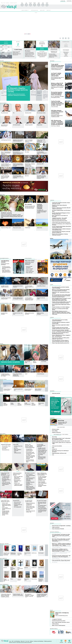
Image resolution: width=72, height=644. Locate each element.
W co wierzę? (28, 204)
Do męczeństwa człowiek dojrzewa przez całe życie (29, 450)
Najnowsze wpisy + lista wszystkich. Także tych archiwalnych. (63, 423)
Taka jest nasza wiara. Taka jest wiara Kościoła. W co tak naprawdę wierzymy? (30, 207)
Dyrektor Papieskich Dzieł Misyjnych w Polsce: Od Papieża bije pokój (61, 213)
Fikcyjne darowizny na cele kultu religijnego (61, 307)
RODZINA (6, 499)
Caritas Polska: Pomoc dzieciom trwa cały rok (5, 501)
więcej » (42, 58)
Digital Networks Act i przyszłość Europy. (57, 88)
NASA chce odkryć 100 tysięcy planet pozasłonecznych (18, 478)
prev (46, 386)
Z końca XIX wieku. (55, 107)
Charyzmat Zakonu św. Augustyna (18, 505)
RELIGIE (42, 471)
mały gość (42, 10)
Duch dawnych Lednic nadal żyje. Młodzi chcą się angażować (30, 453)
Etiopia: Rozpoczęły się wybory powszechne (61, 343)
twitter (69, 38)
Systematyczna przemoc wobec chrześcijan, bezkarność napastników (30, 479)
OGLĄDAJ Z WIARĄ (3, 379)
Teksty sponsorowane (4, 584)
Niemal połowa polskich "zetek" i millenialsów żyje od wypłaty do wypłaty (61, 439)
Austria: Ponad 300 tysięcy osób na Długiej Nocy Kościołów (61, 224)
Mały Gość (23, 641)
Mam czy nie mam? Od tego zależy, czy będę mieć (42, 503)
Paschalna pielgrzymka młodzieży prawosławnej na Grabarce (30, 484)
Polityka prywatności (48, 641)
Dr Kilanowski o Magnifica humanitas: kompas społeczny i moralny (61, 203)
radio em (49, 10)
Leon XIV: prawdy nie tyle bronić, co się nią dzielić (30, 461)
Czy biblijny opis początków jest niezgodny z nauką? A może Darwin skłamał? (42, 211)
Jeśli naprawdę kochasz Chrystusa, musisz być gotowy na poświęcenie (61, 232)
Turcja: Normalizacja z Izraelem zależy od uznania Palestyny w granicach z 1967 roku (60, 341)
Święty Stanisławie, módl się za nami (59, 453)
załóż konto (69, 1)
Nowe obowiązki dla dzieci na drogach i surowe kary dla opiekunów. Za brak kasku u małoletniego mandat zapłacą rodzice (61, 299)
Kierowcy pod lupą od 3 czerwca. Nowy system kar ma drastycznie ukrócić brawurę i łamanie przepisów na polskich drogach (61, 296)
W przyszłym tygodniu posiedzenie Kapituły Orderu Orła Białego (57, 94)
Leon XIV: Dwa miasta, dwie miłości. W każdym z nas (10, 89)
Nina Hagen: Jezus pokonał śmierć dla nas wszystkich (6, 480)
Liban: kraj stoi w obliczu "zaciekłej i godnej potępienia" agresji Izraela (61, 338)
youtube (71, 38)
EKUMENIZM (30, 471)
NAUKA (18, 471)
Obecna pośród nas (6, 450)
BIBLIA (18, 443)
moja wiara (30, 3)
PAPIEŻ (42, 443)
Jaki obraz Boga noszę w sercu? (18, 447)
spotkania (35, 3)
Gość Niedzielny (17, 641)
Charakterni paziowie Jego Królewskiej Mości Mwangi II (6, 268)
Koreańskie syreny (41, 481)
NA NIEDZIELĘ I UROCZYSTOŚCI (54, 49)
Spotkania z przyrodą (6, 213)
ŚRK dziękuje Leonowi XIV (30, 473)
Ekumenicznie (66, 42)
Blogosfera (52, 418)
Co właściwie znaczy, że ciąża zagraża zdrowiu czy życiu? (42, 511)
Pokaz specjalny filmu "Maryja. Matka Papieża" (61, 561)
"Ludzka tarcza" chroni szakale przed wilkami (18, 485)
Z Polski (52, 285)
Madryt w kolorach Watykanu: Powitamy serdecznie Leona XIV (60, 235)
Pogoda (6, 42)
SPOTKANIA (30, 499)
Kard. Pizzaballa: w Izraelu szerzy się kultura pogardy (30, 476)
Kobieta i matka (5, 503)
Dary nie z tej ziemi (29, 269)
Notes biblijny (55, 431)
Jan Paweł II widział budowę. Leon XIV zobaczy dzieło (56, 75)
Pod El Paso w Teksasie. (56, 126)
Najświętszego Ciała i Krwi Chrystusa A (54, 52)
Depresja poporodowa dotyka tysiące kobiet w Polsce (6, 505)
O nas (10, 641)
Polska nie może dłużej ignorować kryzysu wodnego (17, 474)
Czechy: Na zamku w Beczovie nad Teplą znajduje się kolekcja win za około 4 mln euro (57, 103)
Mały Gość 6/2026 (30, 261)
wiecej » (6, 59)
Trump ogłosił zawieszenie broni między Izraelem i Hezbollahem (57, 66)
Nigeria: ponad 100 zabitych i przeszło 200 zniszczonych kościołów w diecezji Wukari (30, 488)
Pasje (53, 448)
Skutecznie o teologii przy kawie (62, 613)
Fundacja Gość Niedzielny (38, 641)
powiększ (47, 3)
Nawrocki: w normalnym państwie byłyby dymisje (60, 309)
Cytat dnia (42, 52)
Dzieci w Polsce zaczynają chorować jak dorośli (6, 509)
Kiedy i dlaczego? (29, 273)
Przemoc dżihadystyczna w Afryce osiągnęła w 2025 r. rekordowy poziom (42, 474)
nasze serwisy (25, 10)
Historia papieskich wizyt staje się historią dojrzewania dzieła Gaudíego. (57, 78)
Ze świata (52, 317)
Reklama (31, 641)
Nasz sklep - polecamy (4, 544)
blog (26, 3)
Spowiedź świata (16, 501)
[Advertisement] (36, 23)
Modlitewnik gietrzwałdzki (6, 445)
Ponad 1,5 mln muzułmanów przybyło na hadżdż (42, 485)
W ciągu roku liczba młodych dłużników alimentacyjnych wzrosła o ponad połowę (6, 513)
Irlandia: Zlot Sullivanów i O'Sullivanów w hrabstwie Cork (30, 504)
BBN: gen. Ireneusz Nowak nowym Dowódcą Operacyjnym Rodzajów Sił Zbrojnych (61, 290)
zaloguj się (63, 1)
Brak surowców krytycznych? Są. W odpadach (18, 481)
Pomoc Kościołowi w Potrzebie (58, 529)
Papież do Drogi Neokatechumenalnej (60, 221)
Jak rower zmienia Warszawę (29, 509)
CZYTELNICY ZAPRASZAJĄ (54, 532)
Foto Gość (27, 641)
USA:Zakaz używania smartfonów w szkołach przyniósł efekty (57, 112)
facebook (66, 38)
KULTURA (6, 471)
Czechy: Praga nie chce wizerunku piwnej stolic (30, 507)
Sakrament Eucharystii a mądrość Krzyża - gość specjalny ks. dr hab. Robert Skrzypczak (61, 557)
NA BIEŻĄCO (52, 61)
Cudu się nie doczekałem (57, 446)
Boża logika (4, 449)
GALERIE (2, 344)
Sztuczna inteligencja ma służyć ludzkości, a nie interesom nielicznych (43, 451)
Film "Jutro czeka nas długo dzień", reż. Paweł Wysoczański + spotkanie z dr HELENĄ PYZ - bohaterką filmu (61, 541)
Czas (53, 455)
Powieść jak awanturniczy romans (59, 621)
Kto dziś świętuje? (66, 50)
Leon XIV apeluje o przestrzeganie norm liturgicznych (41, 446)
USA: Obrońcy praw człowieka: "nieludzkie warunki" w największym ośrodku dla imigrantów (57, 122)
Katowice (6, 43)
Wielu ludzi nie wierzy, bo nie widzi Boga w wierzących (60, 451)
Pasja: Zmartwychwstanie (18, 452)
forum (22, 3)
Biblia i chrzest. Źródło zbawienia (59, 625)
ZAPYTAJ (42, 499)
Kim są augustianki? (18, 507)
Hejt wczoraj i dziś (17, 502)
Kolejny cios (54, 449)
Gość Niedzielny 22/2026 (5, 261)
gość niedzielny (34, 10)
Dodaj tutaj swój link (56, 393)
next (2, 386)
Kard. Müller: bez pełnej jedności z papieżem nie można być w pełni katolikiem (30, 457)
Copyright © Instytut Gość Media (15, 643)
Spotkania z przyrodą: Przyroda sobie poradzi (61, 441)
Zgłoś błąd (69, 640)
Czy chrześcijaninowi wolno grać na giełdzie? (42, 508)
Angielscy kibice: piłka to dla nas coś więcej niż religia (61, 443)
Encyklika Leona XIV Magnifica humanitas (42, 449)
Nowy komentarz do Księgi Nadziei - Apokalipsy (61, 526)
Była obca (16, 448)
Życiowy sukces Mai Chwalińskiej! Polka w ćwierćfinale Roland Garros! (60, 333)
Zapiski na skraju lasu (56, 432)
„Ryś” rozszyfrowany (30, 271)
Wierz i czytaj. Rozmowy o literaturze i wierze (61, 622)
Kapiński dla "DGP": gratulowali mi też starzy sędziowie (61, 293)
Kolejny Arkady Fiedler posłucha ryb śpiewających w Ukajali (5, 474)
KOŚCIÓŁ (30, 443)
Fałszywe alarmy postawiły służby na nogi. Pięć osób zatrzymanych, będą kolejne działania (61, 302)
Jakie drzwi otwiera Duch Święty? (42, 454)
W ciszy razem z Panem (6, 446)
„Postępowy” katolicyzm (57, 619)
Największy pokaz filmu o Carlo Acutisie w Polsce (6, 484)
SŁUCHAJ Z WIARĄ (3, 394)
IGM (13, 641)
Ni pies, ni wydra (29, 270)
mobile (43, 3)
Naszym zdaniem (3, 103)
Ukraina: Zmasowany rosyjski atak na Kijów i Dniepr (61, 325)
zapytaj (39, 3)
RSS (65, 640)
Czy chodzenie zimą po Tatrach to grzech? (42, 506)
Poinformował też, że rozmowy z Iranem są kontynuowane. (57, 69)
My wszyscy (28, 51)
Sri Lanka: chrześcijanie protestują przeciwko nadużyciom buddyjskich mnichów (42, 478)
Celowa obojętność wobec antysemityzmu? (42, 483)
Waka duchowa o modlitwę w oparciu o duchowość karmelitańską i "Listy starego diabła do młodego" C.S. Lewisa (61, 552)
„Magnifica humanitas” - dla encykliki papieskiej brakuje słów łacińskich (59, 219)
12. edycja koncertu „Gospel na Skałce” (6, 477)
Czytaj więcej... (30, 59)
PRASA (18, 499)
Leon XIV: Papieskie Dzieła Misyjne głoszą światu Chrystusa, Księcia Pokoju (61, 227)
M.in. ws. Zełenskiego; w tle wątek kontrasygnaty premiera (57, 97)
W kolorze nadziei (56, 429)
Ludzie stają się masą (6, 482)
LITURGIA (6, 443)
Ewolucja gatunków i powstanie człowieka (40, 206)
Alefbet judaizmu (55, 624)
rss (63, 38)
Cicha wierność (5, 447)
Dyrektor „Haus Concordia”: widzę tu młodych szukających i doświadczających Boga (30, 446)
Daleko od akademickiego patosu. (62, 616)
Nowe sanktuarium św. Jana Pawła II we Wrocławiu (60, 216)
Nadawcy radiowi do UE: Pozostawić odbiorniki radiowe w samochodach (57, 85)
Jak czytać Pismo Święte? (42, 501)
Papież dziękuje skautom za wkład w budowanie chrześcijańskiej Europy (61, 229)
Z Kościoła (52, 200)
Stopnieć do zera (17, 503)
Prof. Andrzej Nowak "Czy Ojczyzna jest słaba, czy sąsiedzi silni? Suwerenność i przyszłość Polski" (61, 536)
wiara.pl (9, 5)
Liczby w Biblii (16, 445)
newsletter (61, 640)
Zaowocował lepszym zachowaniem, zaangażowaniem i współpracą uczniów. (57, 116)
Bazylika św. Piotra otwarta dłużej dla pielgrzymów (59, 206)
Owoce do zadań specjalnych (29, 267)
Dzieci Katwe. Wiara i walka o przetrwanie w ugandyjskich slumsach (6, 271)
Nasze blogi (61, 420)
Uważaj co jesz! (17, 483)
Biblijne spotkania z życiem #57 (18, 450)
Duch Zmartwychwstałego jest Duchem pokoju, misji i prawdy (42, 457)
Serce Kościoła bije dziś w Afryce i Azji (30, 511)
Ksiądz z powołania (56, 527)
